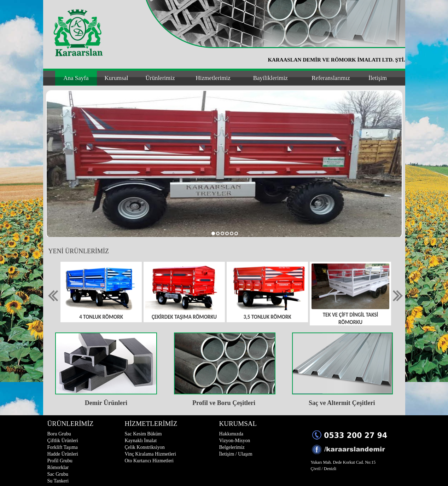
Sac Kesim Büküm (143, 434)
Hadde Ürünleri (63, 454)
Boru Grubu (59, 434)
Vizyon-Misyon (235, 441)
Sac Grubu (58, 474)
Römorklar (58, 467)
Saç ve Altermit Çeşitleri (342, 403)
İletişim (378, 78)
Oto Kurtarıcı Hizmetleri (149, 461)
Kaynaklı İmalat (141, 441)
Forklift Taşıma (63, 447)
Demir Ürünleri (106, 403)
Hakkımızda (231, 434)
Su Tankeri (58, 481)
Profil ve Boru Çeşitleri (224, 403)
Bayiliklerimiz (270, 78)
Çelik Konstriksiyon (145, 447)
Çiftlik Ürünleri (63, 441)
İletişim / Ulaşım (236, 454)
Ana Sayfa (76, 78)
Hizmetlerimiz (213, 78)
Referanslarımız (331, 78)
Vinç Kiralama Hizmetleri (150, 454)
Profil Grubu (60, 461)
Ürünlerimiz (160, 78)
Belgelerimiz (232, 447)
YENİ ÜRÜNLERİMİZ (79, 251)
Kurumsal (117, 78)
